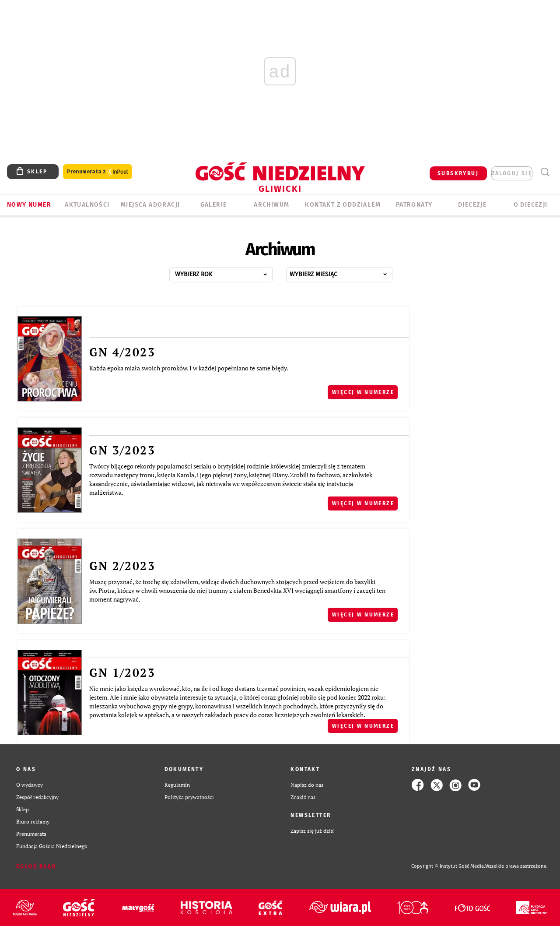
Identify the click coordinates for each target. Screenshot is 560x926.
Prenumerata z (98, 172)
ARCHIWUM (271, 205)
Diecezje (472, 205)
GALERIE (214, 205)
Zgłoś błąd (36, 866)
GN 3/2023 (122, 450)
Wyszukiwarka (545, 172)
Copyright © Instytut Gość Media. (448, 866)
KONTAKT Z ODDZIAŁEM (343, 205)
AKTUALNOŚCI (87, 205)
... (230, 272)
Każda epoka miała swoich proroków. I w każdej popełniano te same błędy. (189, 368)
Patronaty (414, 205)
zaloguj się (512, 173)
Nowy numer (29, 205)
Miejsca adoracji (150, 205)
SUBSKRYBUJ (458, 173)
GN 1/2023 (122, 672)
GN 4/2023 (122, 352)
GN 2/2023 (122, 566)
